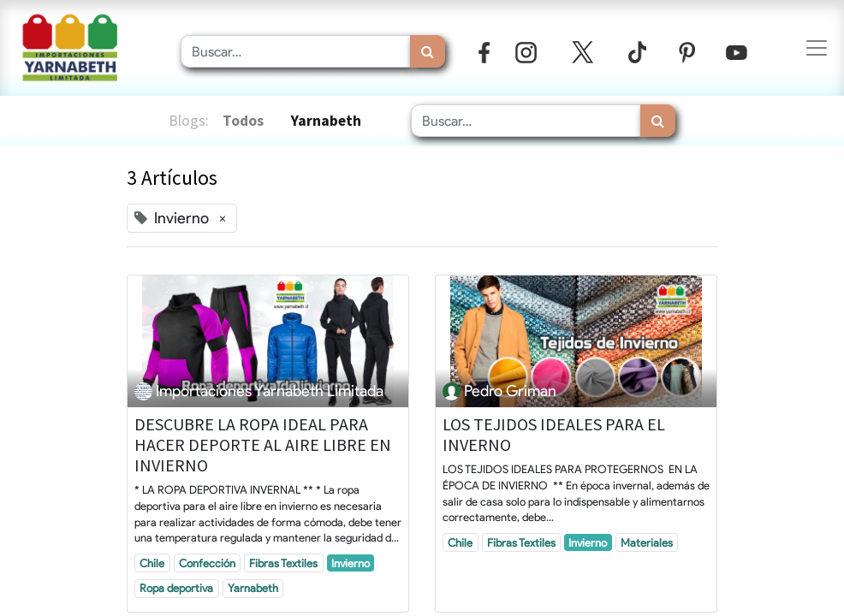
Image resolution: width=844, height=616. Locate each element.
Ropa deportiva (176, 588)
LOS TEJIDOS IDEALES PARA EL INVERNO (554, 435)
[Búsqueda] (428, 51)
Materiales (647, 542)
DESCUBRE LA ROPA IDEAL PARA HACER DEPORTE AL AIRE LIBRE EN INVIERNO (263, 445)
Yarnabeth (253, 588)
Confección (207, 563)
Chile (152, 563)
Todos (243, 121)
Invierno (351, 563)
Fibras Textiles (283, 563)
